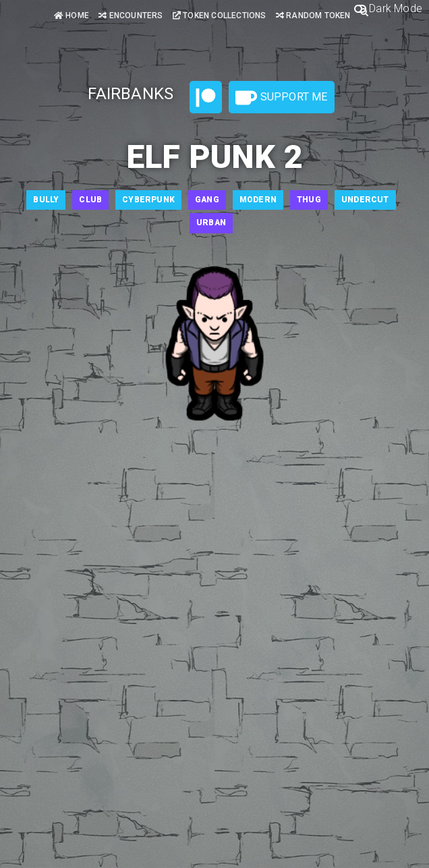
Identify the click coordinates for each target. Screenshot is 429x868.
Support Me (281, 98)
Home (71, 16)
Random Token (313, 16)
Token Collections (220, 16)
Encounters (131, 16)
